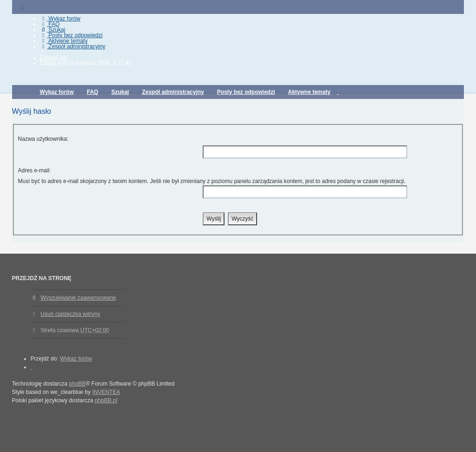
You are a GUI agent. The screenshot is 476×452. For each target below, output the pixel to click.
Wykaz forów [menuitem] (60, 19)
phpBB (77, 384)
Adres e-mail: (35, 170)
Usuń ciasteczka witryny (70, 314)
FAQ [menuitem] (50, 24)
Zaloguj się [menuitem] (53, 58)
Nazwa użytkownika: (43, 139)
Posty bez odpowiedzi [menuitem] (71, 35)
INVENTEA (106, 392)
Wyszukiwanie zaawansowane (78, 298)
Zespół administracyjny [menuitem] (73, 46)
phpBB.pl (106, 400)
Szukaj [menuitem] (53, 30)
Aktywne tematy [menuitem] (64, 41)
